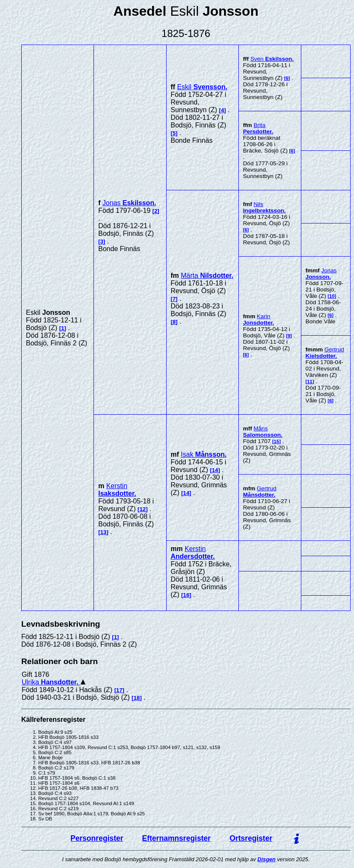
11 (310, 382)
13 (103, 532)
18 (137, 698)
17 (119, 690)
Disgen (267, 859)
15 (276, 441)
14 (215, 470)
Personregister (97, 838)
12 (143, 509)
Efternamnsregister (176, 838)
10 (332, 296)
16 (186, 595)
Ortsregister (251, 838)
